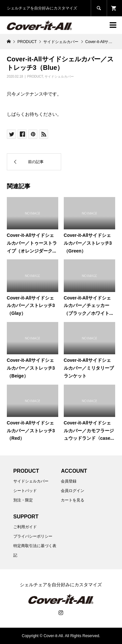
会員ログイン (73, 491)
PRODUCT (35, 77)
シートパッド (25, 491)
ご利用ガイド (25, 527)
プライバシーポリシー (33, 536)
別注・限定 (23, 500)
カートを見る (73, 500)
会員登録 (69, 481)
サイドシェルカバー (59, 77)
